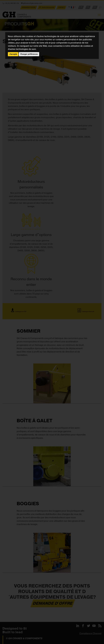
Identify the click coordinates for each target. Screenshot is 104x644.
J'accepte (13, 54)
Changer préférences (29, 54)
